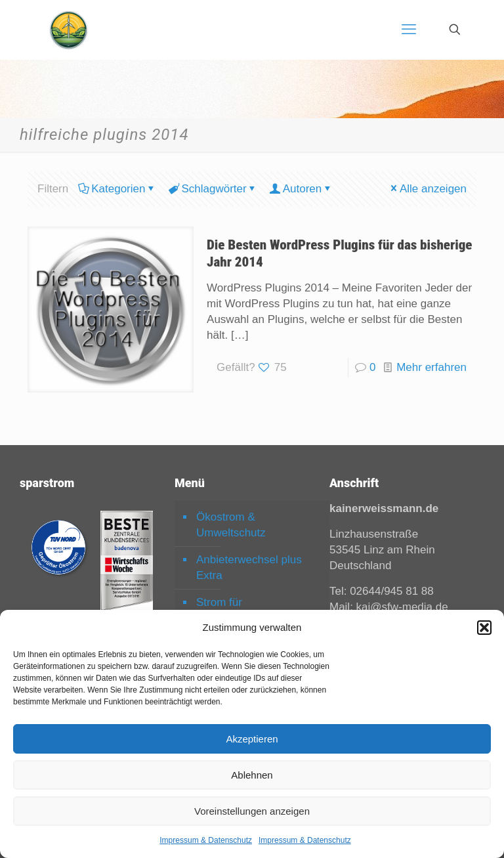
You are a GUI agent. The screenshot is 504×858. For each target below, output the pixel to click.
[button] (484, 628)
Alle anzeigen (428, 189)
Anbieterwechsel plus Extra (249, 568)
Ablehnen (252, 775)
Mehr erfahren (431, 367)
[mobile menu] (409, 30)
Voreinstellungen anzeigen (252, 811)
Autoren (302, 189)
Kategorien (117, 189)
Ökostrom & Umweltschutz (231, 525)
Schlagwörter (213, 189)
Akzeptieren (252, 739)
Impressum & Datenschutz (206, 840)
